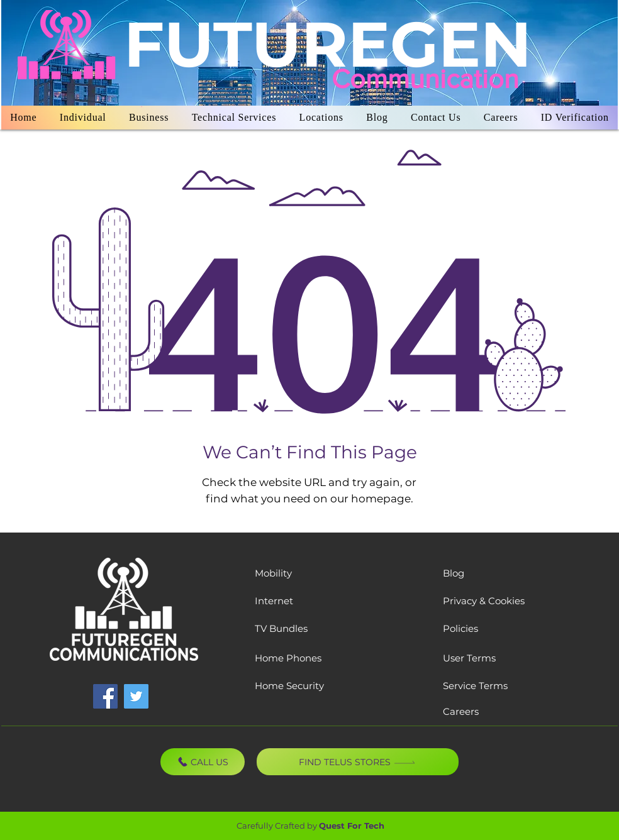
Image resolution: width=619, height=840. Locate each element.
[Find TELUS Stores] (358, 762)
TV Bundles (281, 628)
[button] (83, 118)
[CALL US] (203, 762)
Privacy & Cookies (484, 601)
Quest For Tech (352, 826)
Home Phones (288, 658)
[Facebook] (105, 696)
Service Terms (475, 686)
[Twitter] (136, 696)
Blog (454, 573)
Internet (274, 601)
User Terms (469, 658)
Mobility (273, 573)
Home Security (289, 686)
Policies (460, 628)
